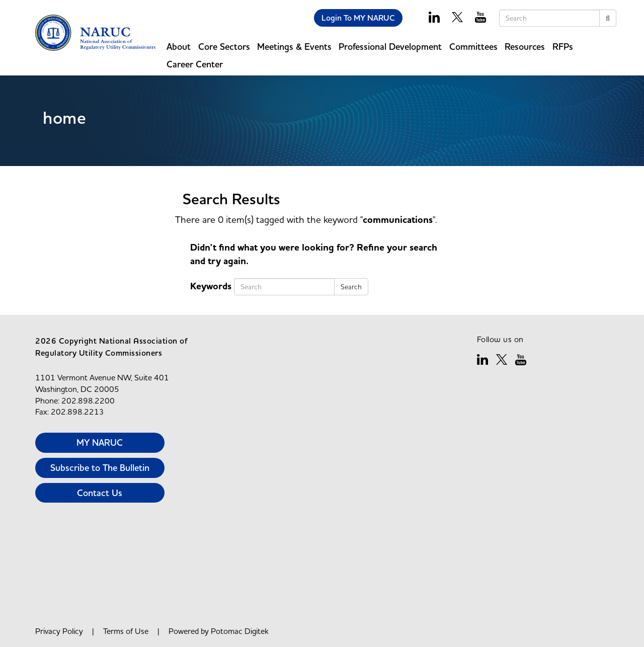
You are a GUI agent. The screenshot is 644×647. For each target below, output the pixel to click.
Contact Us (100, 493)
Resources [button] (525, 47)
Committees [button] (473, 47)
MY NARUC (100, 442)
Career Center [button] (195, 64)
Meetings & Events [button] (294, 47)
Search (351, 287)
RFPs (563, 47)
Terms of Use (126, 631)
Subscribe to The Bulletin (100, 468)
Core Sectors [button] (224, 47)
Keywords (211, 287)
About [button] (179, 47)
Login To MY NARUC (358, 18)
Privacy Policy (59, 631)
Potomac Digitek (240, 631)
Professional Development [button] (390, 47)
